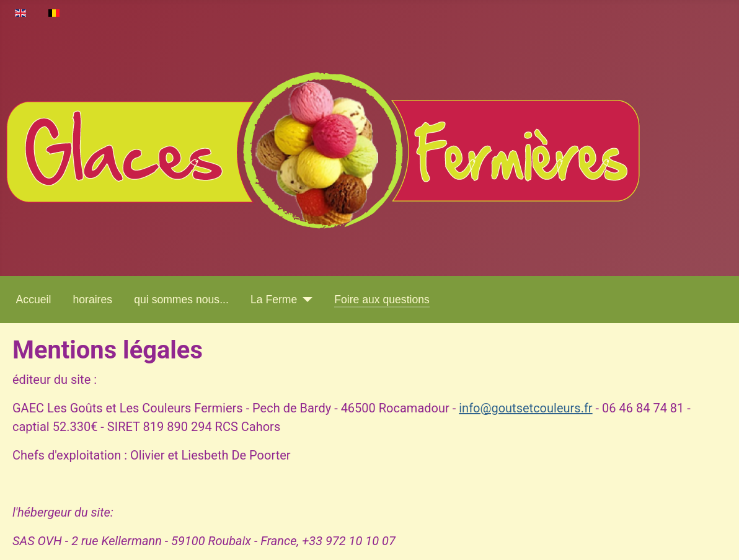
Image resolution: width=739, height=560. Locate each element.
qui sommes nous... (181, 300)
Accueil (34, 300)
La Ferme (274, 300)
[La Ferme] (305, 300)
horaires (93, 300)
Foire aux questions (382, 300)
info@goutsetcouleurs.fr (525, 408)
